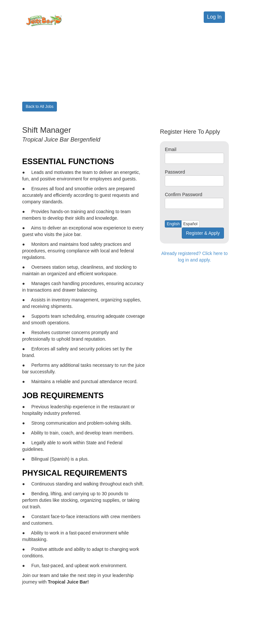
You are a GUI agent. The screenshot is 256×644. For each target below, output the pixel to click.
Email (171, 149)
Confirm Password (183, 195)
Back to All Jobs (40, 107)
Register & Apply (203, 233)
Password (175, 172)
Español (190, 224)
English (173, 224)
